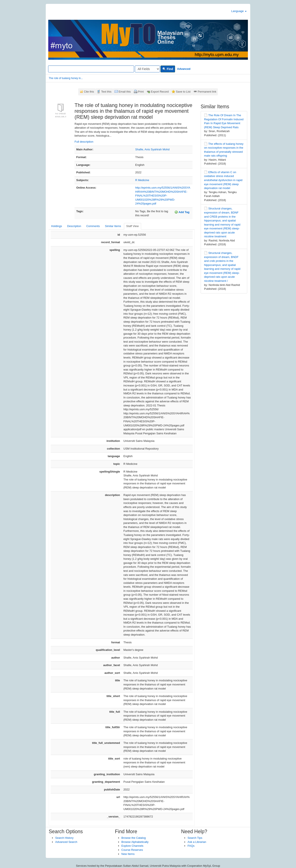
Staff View (133, 226)
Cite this (89, 92)
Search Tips (195, 838)
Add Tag (182, 212)
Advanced (184, 69)
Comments (93, 226)
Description (74, 226)
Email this (125, 92)
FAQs (191, 846)
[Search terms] (91, 69)
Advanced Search (66, 842)
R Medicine (142, 180)
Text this (106, 92)
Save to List (183, 92)
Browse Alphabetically (135, 842)
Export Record (160, 92)
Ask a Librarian (197, 842)
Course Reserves (132, 850)
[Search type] (147, 69)
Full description (84, 142)
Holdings (57, 226)
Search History (64, 838)
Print (141, 92)
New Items (128, 854)
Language (239, 11)
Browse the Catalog (134, 838)
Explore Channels (132, 846)
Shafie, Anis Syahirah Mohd (153, 149)
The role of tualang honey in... (66, 78)
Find (168, 69)
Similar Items (113, 226)
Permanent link (207, 92)
